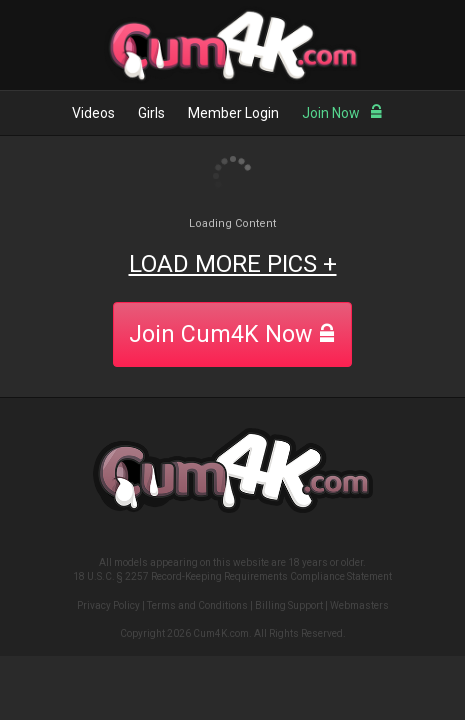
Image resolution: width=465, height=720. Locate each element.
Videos (93, 113)
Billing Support (289, 605)
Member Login (233, 113)
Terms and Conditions (197, 605)
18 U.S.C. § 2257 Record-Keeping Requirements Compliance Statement (232, 576)
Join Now (342, 113)
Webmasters (359, 605)
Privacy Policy (108, 605)
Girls (151, 113)
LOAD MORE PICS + (233, 264)
